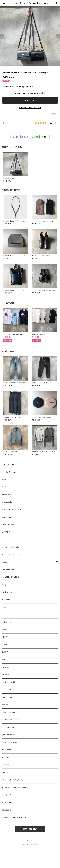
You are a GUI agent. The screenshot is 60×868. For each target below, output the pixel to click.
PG (3, 615)
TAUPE (5, 652)
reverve (6, 675)
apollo (5, 630)
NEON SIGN (7, 494)
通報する (55, 114)
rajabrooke (7, 592)
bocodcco (7, 750)
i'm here (6, 765)
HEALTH (6, 637)
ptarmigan (6, 517)
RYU (4, 479)
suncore (6, 757)
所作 (4, 487)
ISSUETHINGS (8, 690)
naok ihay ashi (8, 682)
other (4, 607)
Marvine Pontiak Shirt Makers (15, 787)
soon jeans (7, 802)
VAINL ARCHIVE (9, 524)
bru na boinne (8, 727)
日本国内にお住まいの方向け (30, 108)
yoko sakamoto (9, 735)
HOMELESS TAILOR (10, 577)
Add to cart (30, 100)
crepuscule (7, 502)
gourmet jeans (8, 712)
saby (4, 585)
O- (3, 539)
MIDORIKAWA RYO (10, 720)
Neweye (6, 667)
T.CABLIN (6, 600)
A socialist (6, 795)
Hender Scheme (9, 472)
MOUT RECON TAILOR (12, 555)
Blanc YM (6, 645)
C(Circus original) (10, 742)
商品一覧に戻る (30, 829)
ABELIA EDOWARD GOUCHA (14, 817)
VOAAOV (6, 532)
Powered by (30, 844)
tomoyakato (7, 697)
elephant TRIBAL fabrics (13, 509)
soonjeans (7, 810)
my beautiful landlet (11, 547)
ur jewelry (6, 622)
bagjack (6, 562)
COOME (5, 772)
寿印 (4, 660)
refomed (6, 705)
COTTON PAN (8, 570)
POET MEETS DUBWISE (12, 780)
